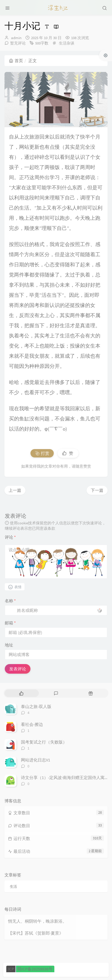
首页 (16, 61)
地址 (9, 645)
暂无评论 (18, 43)
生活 (13, 886)
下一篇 (97, 490)
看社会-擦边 (32, 724)
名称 (10, 601)
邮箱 (10, 623)
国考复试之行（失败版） (44, 742)
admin (16, 38)
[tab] (21, 693)
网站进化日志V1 (36, 760)
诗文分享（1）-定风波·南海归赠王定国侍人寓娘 (65, 778)
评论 (10, 537)
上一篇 (15, 490)
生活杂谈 (67, 43)
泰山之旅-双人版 (36, 706)
